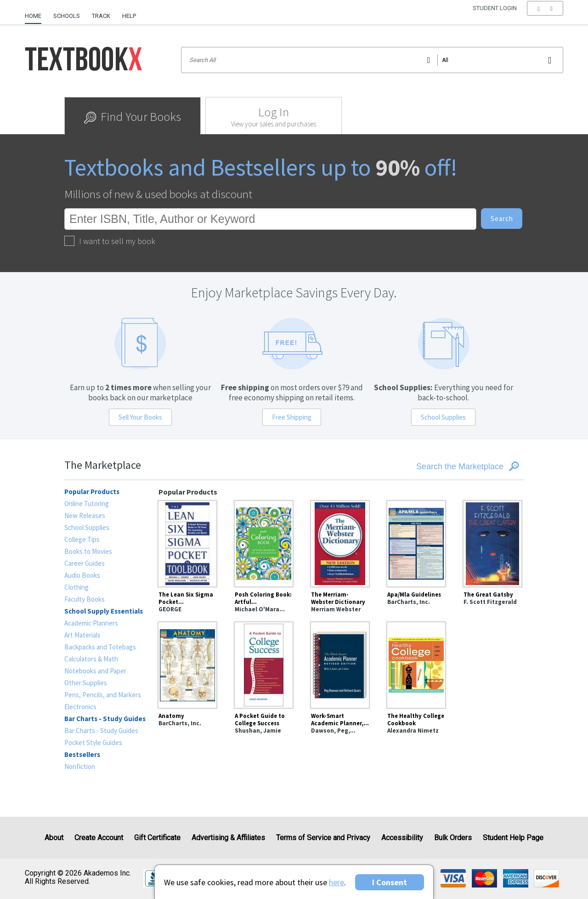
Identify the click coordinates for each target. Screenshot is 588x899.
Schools (67, 16)
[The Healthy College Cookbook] (416, 664)
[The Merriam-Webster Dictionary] (340, 542)
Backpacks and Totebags (100, 647)
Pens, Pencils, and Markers (103, 695)
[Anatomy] (187, 664)
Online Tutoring (87, 504)
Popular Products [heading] (92, 492)
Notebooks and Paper (95, 671)
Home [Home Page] (33, 16)
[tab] (133, 116)
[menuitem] (36, 12)
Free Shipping (292, 417)
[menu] (545, 16)
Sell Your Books (140, 417)
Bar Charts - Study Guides (101, 731)
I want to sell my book (110, 241)
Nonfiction (80, 766)
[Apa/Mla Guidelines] (416, 542)
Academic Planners (91, 623)
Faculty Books (85, 599)
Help (129, 16)
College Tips (82, 539)
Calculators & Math (91, 659)
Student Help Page (513, 838)
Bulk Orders (453, 838)
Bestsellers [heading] (82, 754)
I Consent (390, 882)
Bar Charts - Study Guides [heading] (105, 719)
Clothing (76, 587)
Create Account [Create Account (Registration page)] (99, 838)
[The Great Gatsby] (492, 542)
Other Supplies (86, 683)
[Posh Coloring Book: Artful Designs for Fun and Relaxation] (264, 542)
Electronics (80, 707)
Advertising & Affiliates (228, 838)
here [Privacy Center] (336, 882)
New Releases (85, 515)
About (54, 838)
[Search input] (372, 60)
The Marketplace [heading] (103, 465)
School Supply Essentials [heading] (104, 611)
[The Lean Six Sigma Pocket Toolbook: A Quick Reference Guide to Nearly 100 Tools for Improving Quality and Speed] (187, 542)
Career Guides (85, 563)
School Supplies (443, 417)
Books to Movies (88, 551)
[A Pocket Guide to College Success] (264, 664)
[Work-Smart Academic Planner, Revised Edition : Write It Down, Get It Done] (340, 664)
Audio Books (82, 575)
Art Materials (82, 635)
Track (101, 16)
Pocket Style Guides (93, 743)
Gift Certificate (157, 838)
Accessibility (402, 838)
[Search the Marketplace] (446, 467)
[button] (545, 16)
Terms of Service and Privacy (323, 838)
